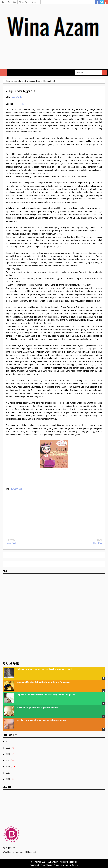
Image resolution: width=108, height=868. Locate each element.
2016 (8, 779)
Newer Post (11, 543)
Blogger (75, 865)
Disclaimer (35, 2)
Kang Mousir (46, 865)
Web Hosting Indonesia (13, 852)
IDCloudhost (30, 852)
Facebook (97, 2)
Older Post (98, 543)
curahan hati (16, 489)
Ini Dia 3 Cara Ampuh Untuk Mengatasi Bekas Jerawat (42, 720)
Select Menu (4, 73)
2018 (8, 767)
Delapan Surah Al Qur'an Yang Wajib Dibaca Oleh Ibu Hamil (45, 669)
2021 (8, 748)
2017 (8, 773)
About (3, 2)
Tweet (25, 104)
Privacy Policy (24, 2)
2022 (8, 742)
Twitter (102, 2)
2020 (8, 754)
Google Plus (106, 2)
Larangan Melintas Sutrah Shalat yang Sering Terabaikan (43, 682)
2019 (8, 760)
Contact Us (12, 2)
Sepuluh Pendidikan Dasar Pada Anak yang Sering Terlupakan (46, 695)
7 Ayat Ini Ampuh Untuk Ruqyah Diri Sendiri (37, 707)
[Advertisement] (54, 59)
